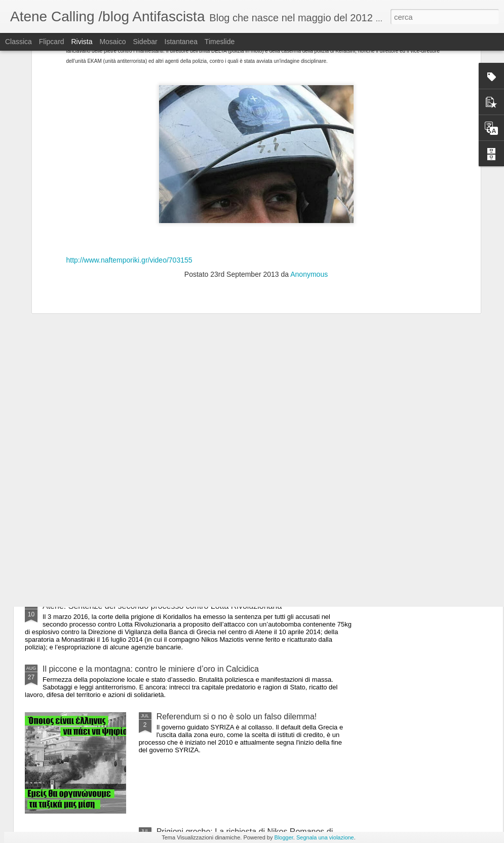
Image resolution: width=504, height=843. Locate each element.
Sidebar (145, 42)
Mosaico (112, 42)
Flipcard (52, 42)
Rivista (82, 42)
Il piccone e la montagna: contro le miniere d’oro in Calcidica (151, 669)
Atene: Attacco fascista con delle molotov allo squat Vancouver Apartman (173, 473)
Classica (18, 42)
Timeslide (220, 42)
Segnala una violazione (325, 837)
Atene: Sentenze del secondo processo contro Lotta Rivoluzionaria (162, 606)
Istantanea (181, 42)
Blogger (284, 837)
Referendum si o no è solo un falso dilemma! (237, 717)
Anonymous (309, 178)
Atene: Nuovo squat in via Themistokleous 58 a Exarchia (144, 558)
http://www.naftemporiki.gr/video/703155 (129, 164)
